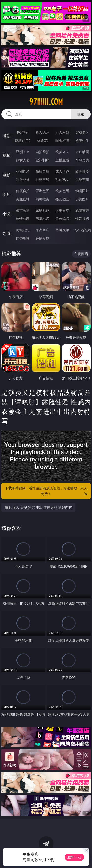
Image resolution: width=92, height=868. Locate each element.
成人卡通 (62, 171)
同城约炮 (23, 230)
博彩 (6, 136)
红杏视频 (23, 238)
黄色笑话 (62, 219)
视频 (6, 155)
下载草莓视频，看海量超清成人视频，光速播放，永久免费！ (47, 491)
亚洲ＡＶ (23, 152)
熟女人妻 (23, 160)
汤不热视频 (82, 230)
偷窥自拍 (23, 191)
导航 (6, 233)
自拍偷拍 (42, 152)
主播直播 (62, 160)
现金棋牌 (62, 141)
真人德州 (42, 132)
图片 (6, 194)
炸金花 (42, 141)
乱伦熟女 (62, 180)
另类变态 (82, 180)
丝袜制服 (42, 160)
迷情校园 (23, 219)
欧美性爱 (82, 171)
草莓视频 (62, 230)
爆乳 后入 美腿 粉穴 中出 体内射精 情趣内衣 (39, 507)
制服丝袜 (23, 180)
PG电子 (23, 132)
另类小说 (42, 219)
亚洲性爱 (23, 171)
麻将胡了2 (23, 141)
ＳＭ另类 (82, 160)
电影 (6, 175)
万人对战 (62, 132)
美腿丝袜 (23, 199)
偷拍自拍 (42, 171)
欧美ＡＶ (62, 152)
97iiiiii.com (46, 102)
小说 (6, 214)
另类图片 (82, 199)
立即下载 (74, 857)
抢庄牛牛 (82, 141)
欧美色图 (62, 191)
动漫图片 (82, 191)
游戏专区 (82, 132)
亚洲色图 (42, 191)
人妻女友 (62, 210)
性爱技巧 (82, 219)
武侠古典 (82, 210)
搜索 (81, 114)
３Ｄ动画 (82, 152)
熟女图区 (62, 199)
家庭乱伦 (42, 210)
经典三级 (42, 180)
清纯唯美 (42, 199)
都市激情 (23, 210)
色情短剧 (42, 238)
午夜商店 (42, 230)
